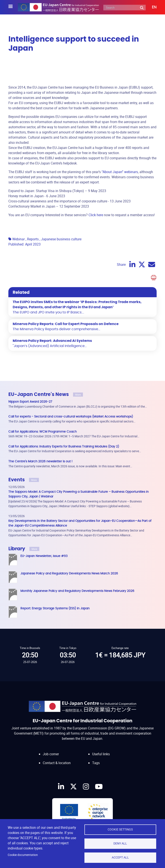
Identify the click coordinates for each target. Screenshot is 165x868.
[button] (151, 7)
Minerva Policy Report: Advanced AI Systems (52, 341)
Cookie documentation (23, 855)
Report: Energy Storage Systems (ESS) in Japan (55, 608)
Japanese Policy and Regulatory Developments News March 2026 (69, 573)
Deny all (120, 843)
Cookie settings (120, 829)
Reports (33, 239)
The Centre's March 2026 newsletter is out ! (40, 461)
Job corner (51, 750)
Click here (96, 215)
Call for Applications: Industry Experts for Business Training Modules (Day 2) (64, 447)
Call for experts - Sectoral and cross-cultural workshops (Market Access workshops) (71, 417)
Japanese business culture (61, 239)
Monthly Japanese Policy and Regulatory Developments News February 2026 (77, 591)
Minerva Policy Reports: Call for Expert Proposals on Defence (66, 324)
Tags (96, 759)
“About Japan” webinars (120, 172)
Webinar (18, 239)
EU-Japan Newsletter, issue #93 (44, 556)
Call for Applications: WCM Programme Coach (43, 432)
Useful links (101, 750)
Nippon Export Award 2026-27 (30, 402)
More (78, 395)
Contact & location (57, 759)
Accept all (120, 857)
